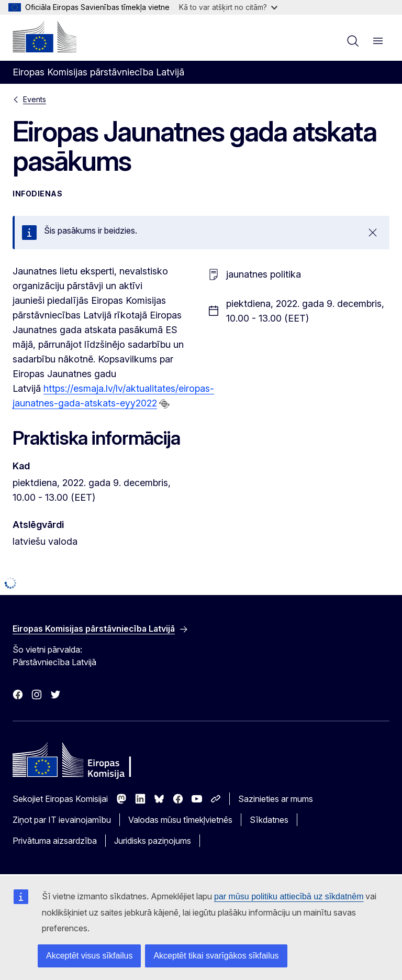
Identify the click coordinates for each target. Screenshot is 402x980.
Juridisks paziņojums (153, 841)
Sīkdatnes (269, 820)
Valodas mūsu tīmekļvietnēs (180, 820)
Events (35, 99)
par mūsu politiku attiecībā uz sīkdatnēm (289, 896)
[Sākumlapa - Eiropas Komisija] (44, 37)
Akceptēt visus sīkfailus (89, 956)
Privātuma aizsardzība (55, 841)
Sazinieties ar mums (276, 799)
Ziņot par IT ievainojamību (62, 820)
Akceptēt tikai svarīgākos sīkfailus (216, 956)
